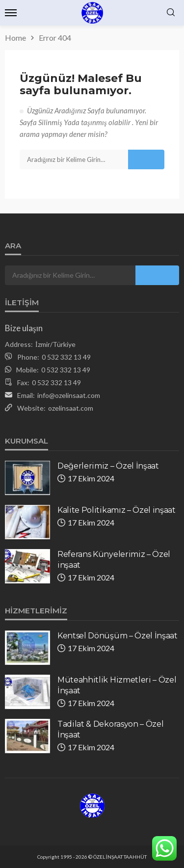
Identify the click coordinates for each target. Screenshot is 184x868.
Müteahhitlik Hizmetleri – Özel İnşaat (117, 685)
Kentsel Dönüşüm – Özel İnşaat (118, 636)
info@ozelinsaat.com (69, 395)
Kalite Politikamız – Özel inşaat (117, 510)
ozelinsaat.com (71, 408)
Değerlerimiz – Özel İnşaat (108, 466)
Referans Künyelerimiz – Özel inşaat (114, 560)
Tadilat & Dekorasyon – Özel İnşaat (110, 729)
